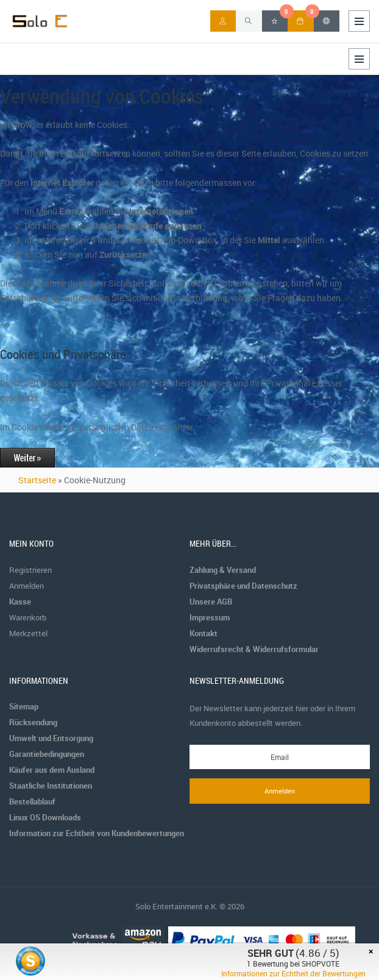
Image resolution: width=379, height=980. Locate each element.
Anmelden (27, 586)
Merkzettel (28, 633)
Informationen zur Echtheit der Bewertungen (293, 973)
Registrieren (30, 570)
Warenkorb (28, 617)
